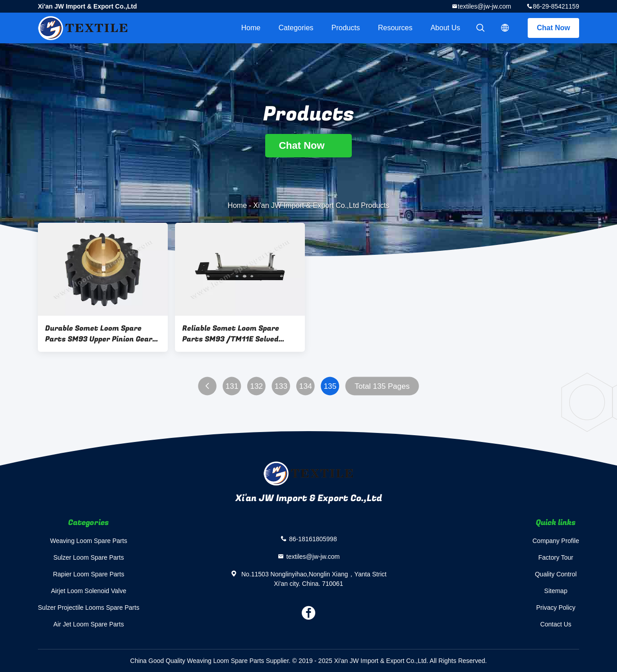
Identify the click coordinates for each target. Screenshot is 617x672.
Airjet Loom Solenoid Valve (89, 591)
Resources (395, 28)
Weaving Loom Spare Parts (89, 541)
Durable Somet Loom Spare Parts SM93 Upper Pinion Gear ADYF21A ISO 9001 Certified (99, 334)
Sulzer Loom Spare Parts (88, 557)
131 (232, 386)
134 (305, 386)
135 (330, 386)
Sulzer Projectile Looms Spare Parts (89, 608)
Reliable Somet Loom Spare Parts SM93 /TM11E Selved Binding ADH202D (231, 334)
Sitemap (556, 591)
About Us (445, 28)
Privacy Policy (556, 608)
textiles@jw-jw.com (484, 6)
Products (346, 28)
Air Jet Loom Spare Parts (88, 624)
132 (256, 386)
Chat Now (553, 28)
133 (281, 386)
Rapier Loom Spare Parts (88, 574)
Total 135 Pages (382, 386)
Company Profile (556, 541)
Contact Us (556, 624)
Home (251, 28)
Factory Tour (556, 557)
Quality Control (556, 574)
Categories (296, 28)
